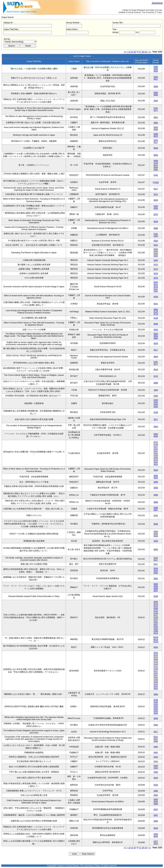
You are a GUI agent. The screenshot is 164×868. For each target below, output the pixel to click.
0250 (156, 208)
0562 (156, 462)
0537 (156, 591)
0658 (156, 482)
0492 (156, 747)
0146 (156, 700)
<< (125, 52)
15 (135, 52)
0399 (156, 458)
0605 (156, 464)
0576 (156, 376)
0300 (156, 404)
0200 (156, 67)
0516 (156, 844)
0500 (156, 86)
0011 (156, 284)
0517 (156, 79)
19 (146, 52)
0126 (156, 613)
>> (150, 52)
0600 (156, 71)
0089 (156, 161)
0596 (156, 694)
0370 (156, 265)
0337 (156, 841)
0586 (156, 508)
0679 (156, 136)
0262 (156, 291)
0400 (156, 236)
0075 (156, 214)
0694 (156, 167)
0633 (156, 260)
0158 (156, 163)
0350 (156, 407)
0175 (156, 312)
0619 (156, 370)
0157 (156, 447)
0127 (156, 442)
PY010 (156, 182)
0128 (156, 444)
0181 (156, 175)
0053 (156, 602)
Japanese (157, 3)
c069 (156, 390)
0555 (156, 488)
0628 (156, 297)
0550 (156, 69)
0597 (156, 510)
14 (132, 52)
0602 (156, 245)
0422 (156, 330)
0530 (156, 757)
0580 (156, 228)
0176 (156, 314)
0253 (156, 343)
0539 (156, 596)
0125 (156, 611)
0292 (156, 453)
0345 (156, 455)
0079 (156, 606)
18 (143, 52)
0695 (156, 170)
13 (129, 52)
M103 (156, 637)
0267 (156, 451)
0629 (156, 200)
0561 (156, 117)
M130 (156, 642)
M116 (156, 639)
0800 (156, 95)
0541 (156, 304)
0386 (156, 772)
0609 (156, 741)
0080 (156, 608)
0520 (156, 241)
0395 (156, 134)
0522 (156, 194)
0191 (156, 77)
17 (140, 52)
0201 (156, 449)
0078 (156, 604)
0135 (156, 318)
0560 (156, 123)
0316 (156, 273)
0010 (156, 282)
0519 (156, 460)
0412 (156, 165)
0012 (156, 287)
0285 (156, 383)
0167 (156, 289)
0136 (156, 412)
